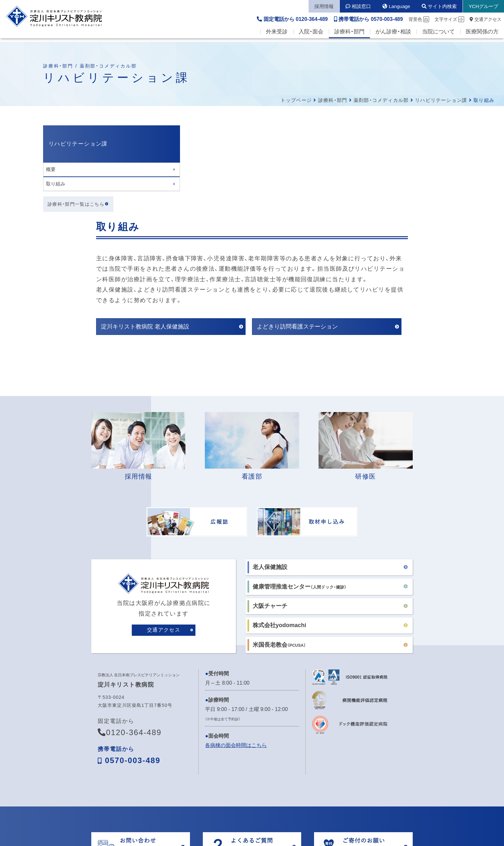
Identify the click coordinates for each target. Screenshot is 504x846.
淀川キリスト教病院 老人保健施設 (185, 233)
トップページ (296, 100)
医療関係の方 (482, 36)
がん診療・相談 (393, 36)
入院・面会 (311, 36)
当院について (438, 36)
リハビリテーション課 (441, 100)
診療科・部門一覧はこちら (76, 204)
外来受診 (277, 36)
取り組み (56, 184)
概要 (51, 169)
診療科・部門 (349, 36)
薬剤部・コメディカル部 (381, 100)
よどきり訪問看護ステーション (337, 233)
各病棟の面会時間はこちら (236, 651)
